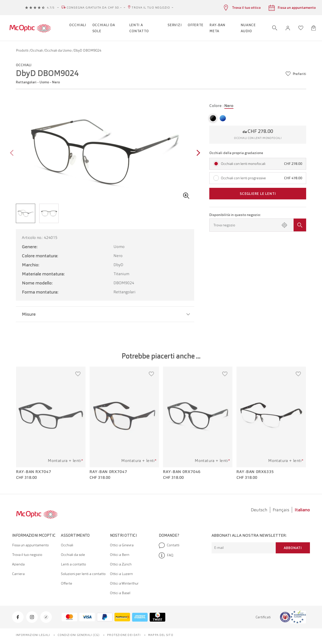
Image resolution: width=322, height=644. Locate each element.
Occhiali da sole (73, 555)
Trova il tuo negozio (151, 8)
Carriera (18, 574)
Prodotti (23, 50)
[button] (288, 28)
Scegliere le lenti (258, 194)
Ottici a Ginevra (122, 545)
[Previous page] (13, 153)
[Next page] (197, 153)
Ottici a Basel (120, 593)
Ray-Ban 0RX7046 (182, 472)
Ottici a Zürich (121, 564)
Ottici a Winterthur (124, 583)
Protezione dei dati (124, 635)
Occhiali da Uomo (59, 50)
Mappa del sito (161, 635)
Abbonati (293, 548)
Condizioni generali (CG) (79, 635)
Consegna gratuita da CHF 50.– (94, 8)
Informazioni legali (33, 635)
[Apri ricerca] (275, 28)
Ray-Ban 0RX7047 (108, 472)
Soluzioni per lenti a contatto (83, 574)
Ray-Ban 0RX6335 (255, 472)
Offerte (67, 583)
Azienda (18, 564)
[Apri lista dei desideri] (301, 28)
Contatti (169, 545)
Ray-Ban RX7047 (34, 472)
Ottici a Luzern (121, 574)
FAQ (166, 555)
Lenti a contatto (73, 564)
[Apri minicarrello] (314, 28)
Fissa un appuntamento (30, 545)
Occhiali (37, 50)
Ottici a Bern (120, 555)
